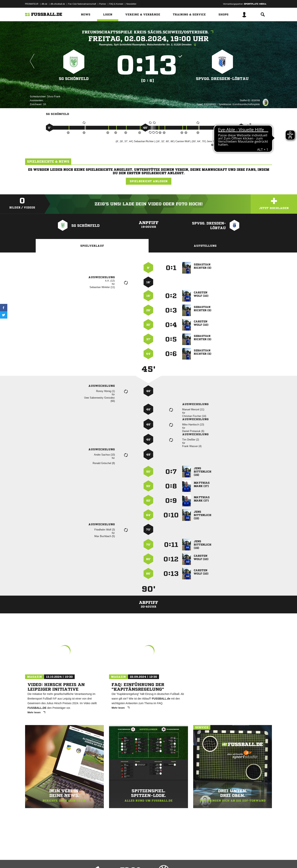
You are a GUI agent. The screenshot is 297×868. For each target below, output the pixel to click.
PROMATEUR (32, 4)
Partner (103, 4)
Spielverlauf (92, 246)
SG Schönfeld (74, 79)
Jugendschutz (94, 859)
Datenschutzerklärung (49, 859)
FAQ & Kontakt (116, 4)
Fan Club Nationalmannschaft (82, 4)
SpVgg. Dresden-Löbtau (222, 79)
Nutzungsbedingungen (74, 859)
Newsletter (131, 4)
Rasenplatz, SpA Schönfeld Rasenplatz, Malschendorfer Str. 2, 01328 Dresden (148, 45)
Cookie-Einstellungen (138, 859)
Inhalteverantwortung (115, 859)
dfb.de (44, 4)
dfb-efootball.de (58, 4)
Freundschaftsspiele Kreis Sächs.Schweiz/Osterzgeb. (149, 32)
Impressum (30, 859)
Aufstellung (205, 246)
